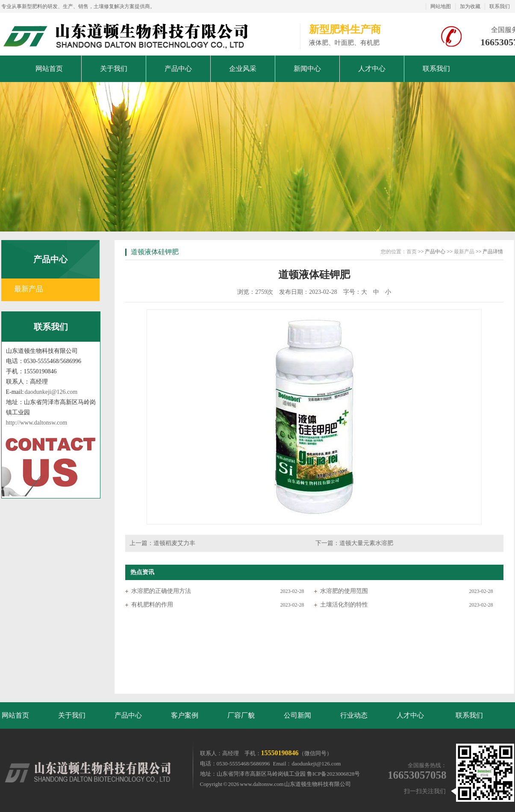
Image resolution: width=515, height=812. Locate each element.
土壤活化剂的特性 (344, 605)
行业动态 (354, 715)
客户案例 (185, 715)
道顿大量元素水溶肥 (366, 543)
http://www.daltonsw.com (37, 423)
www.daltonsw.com (262, 784)
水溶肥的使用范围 (344, 591)
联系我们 (500, 6)
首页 (412, 252)
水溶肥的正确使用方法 (161, 591)
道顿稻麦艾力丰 (174, 543)
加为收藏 (470, 6)
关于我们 (72, 715)
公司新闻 (297, 715)
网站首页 (15, 715)
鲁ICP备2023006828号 (333, 774)
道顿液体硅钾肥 (155, 252)
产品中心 (128, 715)
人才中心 (410, 715)
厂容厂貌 (241, 715)
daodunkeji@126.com (51, 392)
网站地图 (441, 6)
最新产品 (29, 289)
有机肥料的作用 (152, 605)
